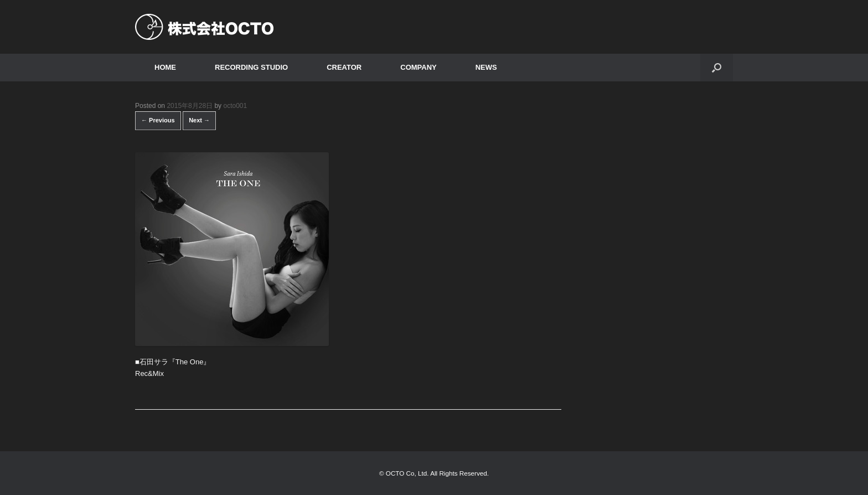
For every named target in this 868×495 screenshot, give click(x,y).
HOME (165, 67)
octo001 (235, 106)
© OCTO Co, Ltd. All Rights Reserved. (434, 473)
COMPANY (418, 67)
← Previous (158, 120)
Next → (199, 120)
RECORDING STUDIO (251, 67)
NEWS (486, 67)
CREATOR (344, 67)
